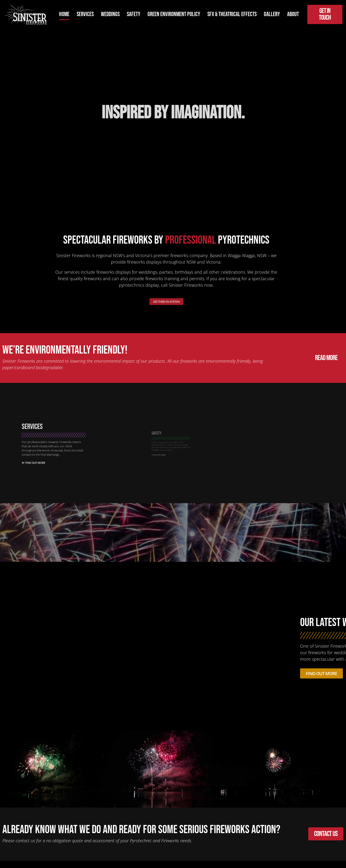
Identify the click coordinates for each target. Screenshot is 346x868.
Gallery (272, 14)
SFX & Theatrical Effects (232, 14)
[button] (5, 770)
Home (64, 14)
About (293, 14)
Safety (134, 14)
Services (85, 14)
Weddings (110, 14)
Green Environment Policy (174, 14)
